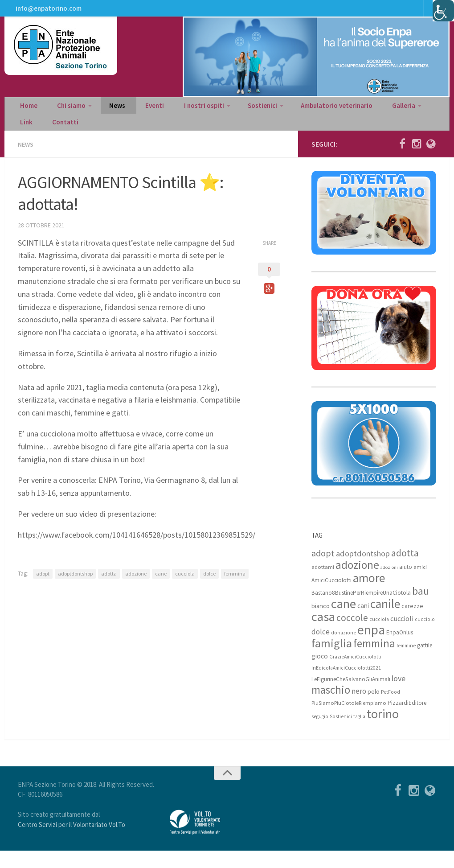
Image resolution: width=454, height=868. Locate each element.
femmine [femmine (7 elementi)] (406, 662)
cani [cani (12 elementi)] (363, 623)
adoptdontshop (75, 590)
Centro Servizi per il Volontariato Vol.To (72, 841)
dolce (209, 590)
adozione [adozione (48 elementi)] (357, 582)
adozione (136, 590)
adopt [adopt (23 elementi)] (323, 570)
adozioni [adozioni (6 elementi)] (389, 584)
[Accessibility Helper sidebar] (443, 11)
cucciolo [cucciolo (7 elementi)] (425, 636)
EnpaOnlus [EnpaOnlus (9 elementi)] (400, 649)
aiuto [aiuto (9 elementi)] (406, 584)
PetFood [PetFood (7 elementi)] (391, 709)
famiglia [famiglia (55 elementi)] (332, 660)
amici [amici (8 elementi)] (420, 584)
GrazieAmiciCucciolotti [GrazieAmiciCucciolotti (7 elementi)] (355, 674)
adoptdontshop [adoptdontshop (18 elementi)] (363, 570)
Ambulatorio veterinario (304, 114)
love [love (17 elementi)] (399, 695)
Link (403, 114)
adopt (43, 590)
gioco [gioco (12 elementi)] (320, 673)
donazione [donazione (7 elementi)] (344, 650)
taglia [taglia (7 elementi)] (359, 733)
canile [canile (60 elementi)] (385, 621)
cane (161, 590)
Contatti (31, 136)
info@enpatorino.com (47, 11)
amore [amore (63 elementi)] (369, 595)
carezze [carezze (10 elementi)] (412, 623)
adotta (109, 590)
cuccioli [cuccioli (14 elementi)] (402, 636)
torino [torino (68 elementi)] (383, 731)
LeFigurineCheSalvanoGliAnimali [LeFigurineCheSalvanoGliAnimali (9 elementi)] (351, 696)
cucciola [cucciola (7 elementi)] (379, 636)
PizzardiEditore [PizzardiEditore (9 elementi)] (407, 720)
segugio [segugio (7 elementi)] (320, 733)
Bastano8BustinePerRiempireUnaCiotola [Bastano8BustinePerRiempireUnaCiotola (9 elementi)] (361, 610)
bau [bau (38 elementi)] (421, 608)
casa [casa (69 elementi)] (323, 634)
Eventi (136, 114)
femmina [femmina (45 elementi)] (374, 660)
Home (27, 114)
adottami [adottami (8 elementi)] (323, 584)
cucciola (185, 590)
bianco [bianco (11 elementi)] (321, 623)
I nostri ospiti (179, 114)
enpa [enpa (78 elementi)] (371, 647)
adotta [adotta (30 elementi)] (405, 570)
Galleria (366, 114)
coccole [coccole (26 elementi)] (352, 635)
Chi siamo (63, 114)
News (105, 114)
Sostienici (233, 114)
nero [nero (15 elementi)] (359, 708)
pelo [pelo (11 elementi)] (374, 708)
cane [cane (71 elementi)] (344, 621)
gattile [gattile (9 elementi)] (425, 662)
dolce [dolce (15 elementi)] (321, 649)
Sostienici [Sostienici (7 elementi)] (341, 733)
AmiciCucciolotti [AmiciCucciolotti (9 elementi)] (331, 597)
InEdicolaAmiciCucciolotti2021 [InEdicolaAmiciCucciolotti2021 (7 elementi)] (346, 685)
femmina (235, 590)
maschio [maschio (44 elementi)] (331, 707)
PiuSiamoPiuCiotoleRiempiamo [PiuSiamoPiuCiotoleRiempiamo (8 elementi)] (349, 720)
